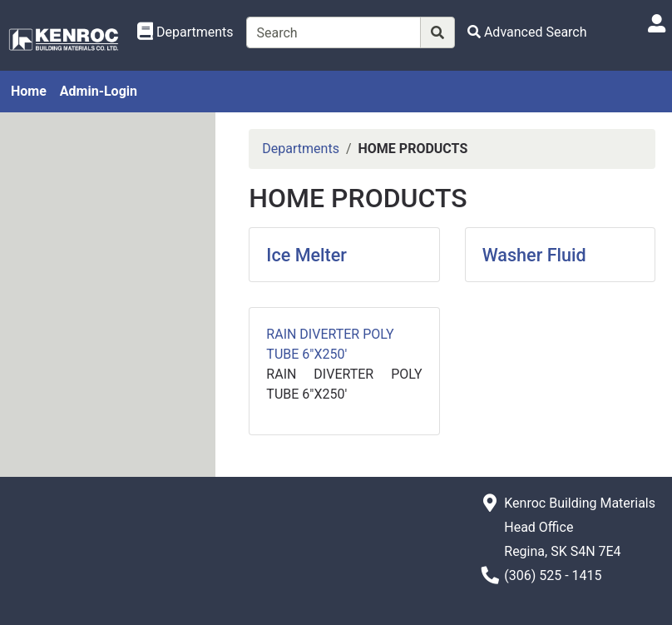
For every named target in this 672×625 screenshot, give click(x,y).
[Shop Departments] (185, 32)
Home (29, 91)
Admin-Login (99, 91)
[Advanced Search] (527, 32)
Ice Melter (306, 255)
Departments (301, 149)
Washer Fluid (534, 255)
